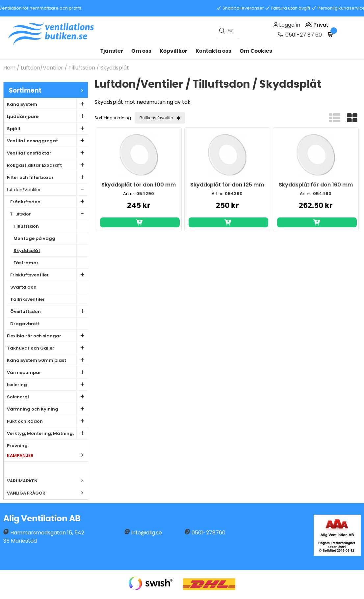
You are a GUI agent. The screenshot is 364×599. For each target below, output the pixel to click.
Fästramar (51, 262)
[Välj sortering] (160, 118)
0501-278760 (208, 533)
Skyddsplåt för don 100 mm (139, 185)
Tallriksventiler (49, 299)
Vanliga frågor (26, 493)
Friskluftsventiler (49, 275)
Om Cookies (256, 51)
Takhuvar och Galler (47, 348)
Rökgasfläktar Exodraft (47, 165)
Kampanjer (47, 455)
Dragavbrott (49, 323)
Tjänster (112, 51)
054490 (322, 194)
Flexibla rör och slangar (47, 336)
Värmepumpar (47, 372)
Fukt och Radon (47, 421)
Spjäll (47, 128)
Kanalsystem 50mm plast (47, 360)
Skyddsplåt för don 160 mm (316, 185)
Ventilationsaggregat (47, 141)
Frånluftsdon (49, 201)
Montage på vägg (51, 238)
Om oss (141, 51)
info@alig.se (147, 533)
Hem (9, 68)
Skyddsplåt (115, 68)
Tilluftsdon (82, 68)
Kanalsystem (47, 104)
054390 (234, 194)
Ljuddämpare (47, 116)
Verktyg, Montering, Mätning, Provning (47, 433)
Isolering (47, 384)
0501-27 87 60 (303, 35)
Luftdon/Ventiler (42, 68)
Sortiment (48, 90)
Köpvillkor (173, 51)
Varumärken (47, 481)
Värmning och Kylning (47, 409)
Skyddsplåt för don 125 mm (227, 185)
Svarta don (49, 287)
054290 (145, 194)
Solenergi (47, 397)
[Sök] (227, 31)
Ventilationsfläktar (47, 153)
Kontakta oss (213, 51)
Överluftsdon (49, 311)
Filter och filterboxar (47, 177)
